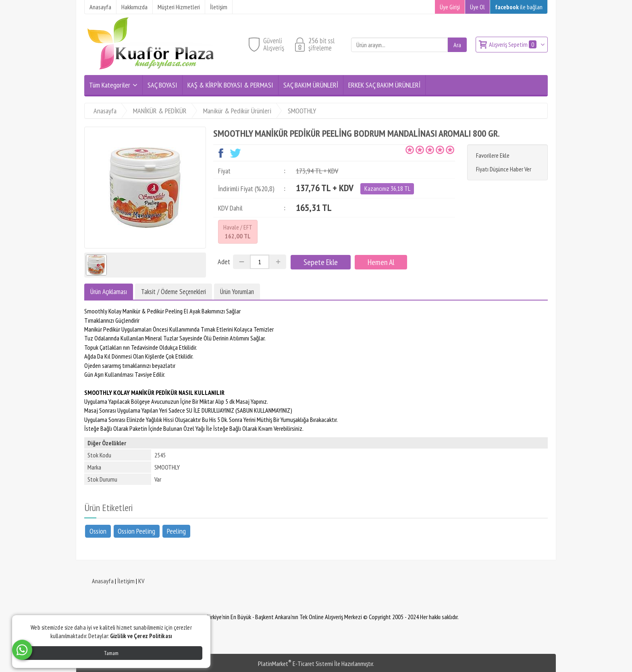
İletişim (126, 581)
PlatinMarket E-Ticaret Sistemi (295, 664)
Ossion (98, 531)
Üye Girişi (450, 7)
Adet (224, 262)
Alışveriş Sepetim (513, 44)
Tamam (111, 653)
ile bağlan (519, 7)
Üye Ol (477, 7)
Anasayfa (103, 581)
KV (141, 581)
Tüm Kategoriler (110, 85)
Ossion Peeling (136, 531)
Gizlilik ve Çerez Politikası (141, 636)
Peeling (176, 531)
